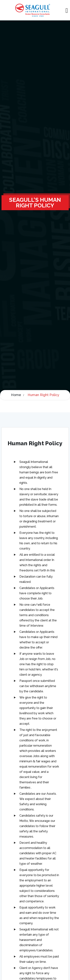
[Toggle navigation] (67, 10)
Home (16, 395)
